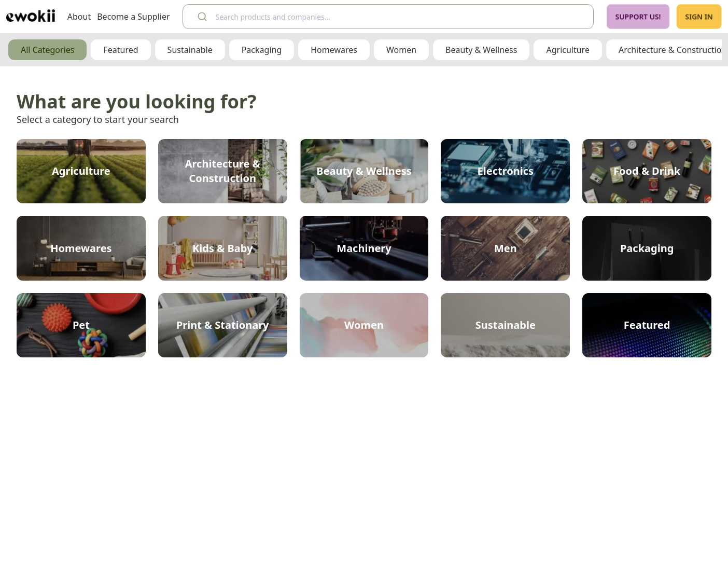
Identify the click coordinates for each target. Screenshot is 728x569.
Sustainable (190, 50)
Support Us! (638, 16)
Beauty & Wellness (481, 50)
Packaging (262, 50)
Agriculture (568, 50)
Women (401, 50)
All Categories (47, 50)
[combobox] (388, 17)
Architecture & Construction (673, 50)
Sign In (699, 16)
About (79, 17)
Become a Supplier (133, 17)
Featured (121, 50)
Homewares (334, 50)
